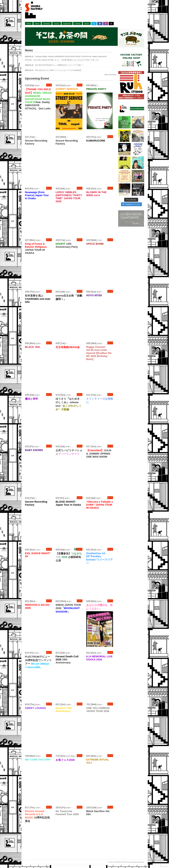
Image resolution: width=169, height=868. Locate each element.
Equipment (67, 24)
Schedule (47, 24)
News (37, 24)
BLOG (87, 24)
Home (29, 24)
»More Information (110, 75)
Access (57, 24)
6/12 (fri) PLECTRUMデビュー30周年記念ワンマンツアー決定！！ (60, 65)
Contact (78, 24)
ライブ (49, 85)
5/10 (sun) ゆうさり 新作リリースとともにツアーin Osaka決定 (58, 70)
